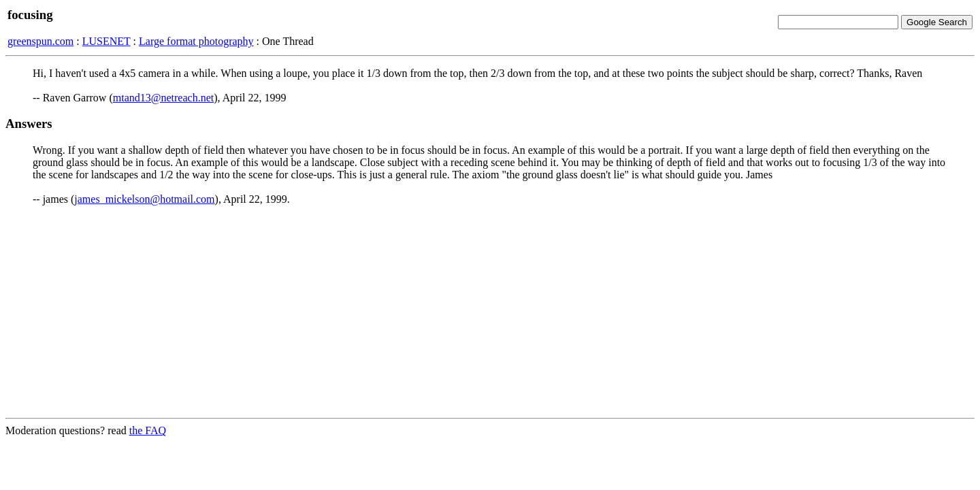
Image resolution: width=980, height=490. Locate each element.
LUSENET (107, 41)
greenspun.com (40, 41)
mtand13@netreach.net (163, 98)
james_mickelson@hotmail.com (144, 199)
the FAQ (148, 430)
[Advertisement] (490, 312)
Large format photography (196, 41)
